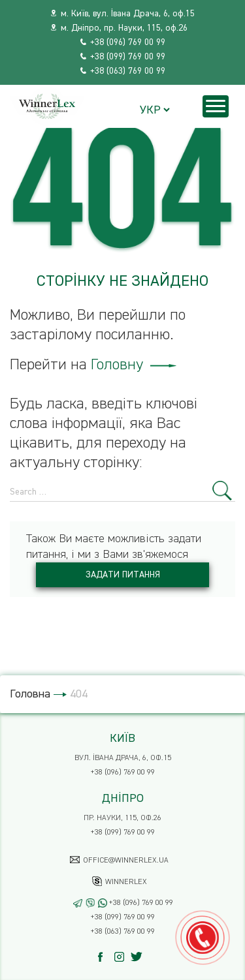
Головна (30, 694)
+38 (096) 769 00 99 (128, 42)
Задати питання (123, 575)
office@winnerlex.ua (126, 861)
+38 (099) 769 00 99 (128, 57)
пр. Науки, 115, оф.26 (122, 818)
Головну (134, 365)
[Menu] (216, 106)
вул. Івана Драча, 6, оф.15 (123, 758)
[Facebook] (106, 957)
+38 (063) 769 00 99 (128, 71)
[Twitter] (139, 957)
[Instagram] (122, 957)
